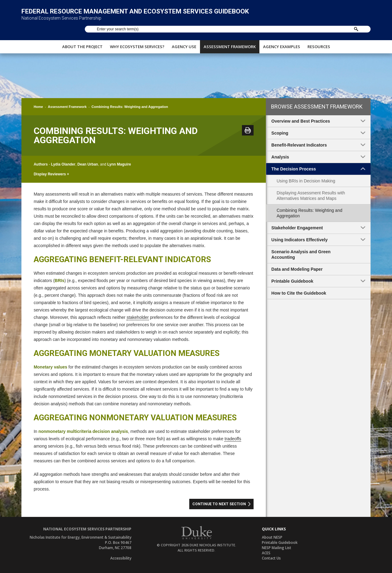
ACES (266, 553)
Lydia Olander (63, 164)
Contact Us (271, 558)
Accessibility (121, 558)
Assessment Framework (230, 44)
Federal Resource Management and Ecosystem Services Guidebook (135, 16)
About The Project (82, 44)
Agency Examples (282, 44)
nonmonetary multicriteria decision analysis (83, 431)
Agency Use (184, 44)
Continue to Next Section (219, 504)
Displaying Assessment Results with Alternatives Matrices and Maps (311, 196)
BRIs (59, 281)
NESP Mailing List (277, 548)
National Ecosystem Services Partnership (61, 23)
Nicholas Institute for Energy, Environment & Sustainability (81, 537)
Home (38, 107)
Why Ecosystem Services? (137, 44)
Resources (319, 44)
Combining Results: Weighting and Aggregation (309, 213)
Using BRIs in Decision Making (306, 181)
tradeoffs (233, 439)
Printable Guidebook (280, 542)
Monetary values (51, 367)
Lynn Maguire (119, 164)
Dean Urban (88, 164)
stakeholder (138, 317)
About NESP (272, 537)
